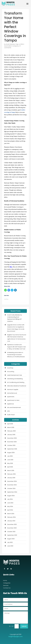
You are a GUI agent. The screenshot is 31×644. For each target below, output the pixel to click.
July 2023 (10, 542)
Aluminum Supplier (13, 389)
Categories (7, 583)
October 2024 (11, 488)
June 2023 (10, 546)
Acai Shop (10, 368)
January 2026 (11, 435)
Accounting (11, 372)
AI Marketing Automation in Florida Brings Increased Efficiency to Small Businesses (16, 355)
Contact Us (7, 588)
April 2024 (10, 510)
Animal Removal (12, 393)
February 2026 (11, 431)
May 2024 (10, 506)
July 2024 (10, 499)
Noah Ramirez (11, 44)
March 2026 (11, 427)
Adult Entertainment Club (15, 375)
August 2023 (11, 539)
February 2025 (11, 474)
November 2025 (12, 442)
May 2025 (10, 463)
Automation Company (11, 46)
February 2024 (11, 517)
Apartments (11, 397)
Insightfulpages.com (15, 637)
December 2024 (12, 481)
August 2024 (11, 496)
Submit (24, 626)
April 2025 (10, 467)
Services (6, 586)
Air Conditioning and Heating (16, 382)
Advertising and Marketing (15, 379)
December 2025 (12, 438)
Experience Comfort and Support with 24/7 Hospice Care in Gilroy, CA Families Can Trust (17, 347)
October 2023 (11, 532)
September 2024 (12, 492)
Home (5, 581)
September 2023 (12, 535)
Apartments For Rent (13, 400)
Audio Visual (11, 415)
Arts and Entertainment (14, 407)
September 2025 (12, 449)
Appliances (11, 404)
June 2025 (10, 460)
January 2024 (11, 521)
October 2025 (11, 445)
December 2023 (12, 524)
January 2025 (11, 478)
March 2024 (11, 514)
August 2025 (11, 453)
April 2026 (10, 424)
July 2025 (10, 456)
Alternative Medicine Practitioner (17, 386)
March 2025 (11, 471)
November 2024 (12, 485)
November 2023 (12, 528)
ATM (8, 411)
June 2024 (10, 503)
